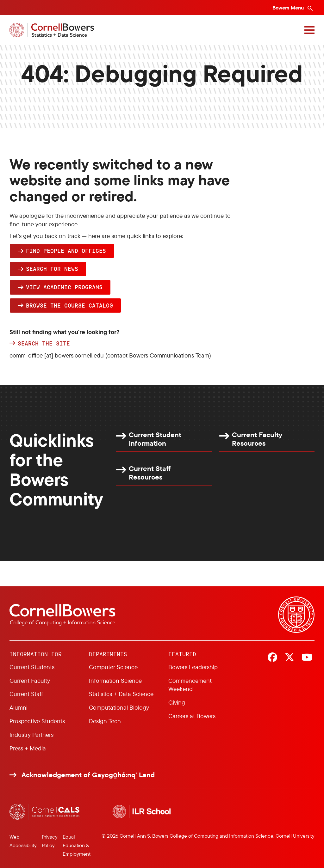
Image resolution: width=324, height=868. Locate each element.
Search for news (52, 269)
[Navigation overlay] (309, 30)
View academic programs (64, 287)
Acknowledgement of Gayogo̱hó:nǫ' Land (88, 775)
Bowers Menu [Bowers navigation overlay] (289, 8)
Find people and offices (66, 251)
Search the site (44, 344)
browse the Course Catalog (69, 305)
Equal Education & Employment (77, 845)
